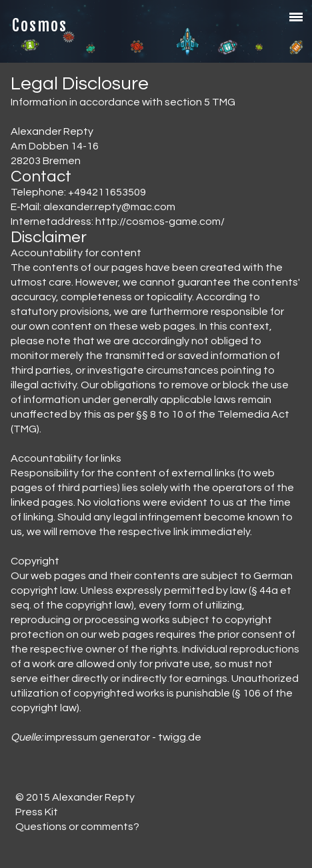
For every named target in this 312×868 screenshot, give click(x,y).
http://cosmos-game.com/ (160, 222)
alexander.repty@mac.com (109, 207)
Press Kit (37, 812)
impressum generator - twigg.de (123, 737)
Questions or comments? (77, 827)
